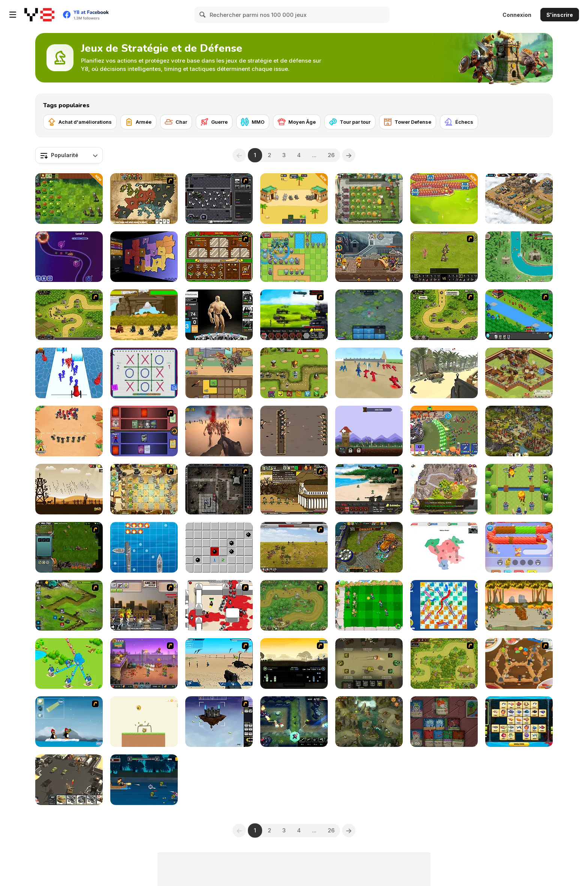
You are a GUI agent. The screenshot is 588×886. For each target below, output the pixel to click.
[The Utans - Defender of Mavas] (444, 663)
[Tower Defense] (408, 122)
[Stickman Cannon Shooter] (69, 373)
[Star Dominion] (69, 547)
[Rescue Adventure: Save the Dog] (144, 722)
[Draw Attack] (69, 431)
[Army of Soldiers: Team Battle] (519, 605)
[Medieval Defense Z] (69, 489)
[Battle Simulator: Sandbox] (369, 373)
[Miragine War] (444, 257)
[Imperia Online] (519, 431)
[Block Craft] (144, 780)
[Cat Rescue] (519, 547)
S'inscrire (560, 15)
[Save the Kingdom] (294, 373)
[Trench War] (294, 431)
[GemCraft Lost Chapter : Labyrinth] (219, 489)
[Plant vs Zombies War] (369, 605)
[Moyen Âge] (297, 122)
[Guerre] (214, 122)
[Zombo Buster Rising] (144, 663)
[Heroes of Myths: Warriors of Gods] (369, 257)
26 (331, 155)
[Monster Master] (144, 431)
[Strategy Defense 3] (519, 315)
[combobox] (69, 155)
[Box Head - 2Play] (219, 605)
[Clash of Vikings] (519, 489)
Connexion (517, 15)
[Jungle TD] (294, 722)
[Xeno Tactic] (219, 199)
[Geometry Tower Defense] (69, 257)
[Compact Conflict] (144, 257)
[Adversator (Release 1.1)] (369, 547)
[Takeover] (444, 489)
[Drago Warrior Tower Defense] (444, 199)
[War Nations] (444, 547)
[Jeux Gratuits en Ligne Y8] (39, 15)
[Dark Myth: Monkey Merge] (219, 373)
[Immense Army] (219, 257)
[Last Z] (219, 431)
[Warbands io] (444, 373)
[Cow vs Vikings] (369, 722)
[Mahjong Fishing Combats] (519, 722)
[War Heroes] (294, 605)
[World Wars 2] (144, 199)
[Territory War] (69, 663)
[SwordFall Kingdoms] (294, 547)
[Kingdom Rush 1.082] (444, 315)
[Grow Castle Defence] (444, 431)
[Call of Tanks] (69, 780)
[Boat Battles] (144, 547)
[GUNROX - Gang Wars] (144, 605)
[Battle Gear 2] (294, 315)
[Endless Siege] (294, 257)
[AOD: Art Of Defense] (519, 199)
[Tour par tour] (350, 122)
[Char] (176, 122)
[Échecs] (459, 122)
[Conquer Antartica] (69, 722)
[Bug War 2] (519, 663)
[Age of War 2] (294, 489)
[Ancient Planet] (69, 605)
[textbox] (69, 155)
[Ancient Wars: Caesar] (144, 315)
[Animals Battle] (294, 199)
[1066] (294, 663)
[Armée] (138, 122)
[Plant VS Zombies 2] (144, 489)
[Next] (349, 155)
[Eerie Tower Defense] (369, 315)
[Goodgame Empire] (519, 373)
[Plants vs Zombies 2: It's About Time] (369, 199)
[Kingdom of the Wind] (219, 722)
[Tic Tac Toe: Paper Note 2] (144, 373)
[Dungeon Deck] (444, 722)
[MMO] (253, 122)
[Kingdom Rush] (69, 315)
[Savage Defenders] (519, 257)
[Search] (203, 15)
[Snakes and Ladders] (444, 605)
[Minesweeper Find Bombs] (219, 547)
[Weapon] (219, 663)
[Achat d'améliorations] (80, 122)
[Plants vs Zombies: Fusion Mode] (69, 199)
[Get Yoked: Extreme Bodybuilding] (219, 315)
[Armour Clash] (369, 663)
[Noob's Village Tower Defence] (369, 431)
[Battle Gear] (369, 489)
